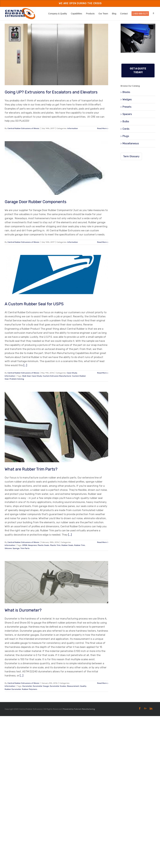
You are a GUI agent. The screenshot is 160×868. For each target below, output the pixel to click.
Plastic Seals (43, 545)
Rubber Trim (80, 545)
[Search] (154, 13)
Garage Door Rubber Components (36, 202)
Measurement (73, 686)
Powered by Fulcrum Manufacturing (79, 709)
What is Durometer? (23, 610)
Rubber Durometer (13, 689)
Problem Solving (17, 379)
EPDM (25, 545)
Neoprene (32, 545)
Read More (102, 128)
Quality (83, 686)
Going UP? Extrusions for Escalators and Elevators (51, 92)
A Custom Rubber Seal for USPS (34, 304)
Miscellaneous (131, 143)
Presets (127, 107)
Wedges (127, 99)
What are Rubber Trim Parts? (31, 469)
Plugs (126, 136)
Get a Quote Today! (138, 70)
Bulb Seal (27, 376)
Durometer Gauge (41, 686)
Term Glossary (131, 156)
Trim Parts (25, 548)
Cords (126, 129)
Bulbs (126, 121)
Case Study (72, 373)
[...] (25, 365)
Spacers (127, 114)
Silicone (8, 548)
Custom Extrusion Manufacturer (57, 376)
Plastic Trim (55, 545)
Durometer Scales (58, 686)
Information (73, 128)
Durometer (27, 686)
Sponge (16, 548)
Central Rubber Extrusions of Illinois (23, 128)
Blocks (126, 92)
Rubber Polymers (30, 689)
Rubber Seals (67, 545)
